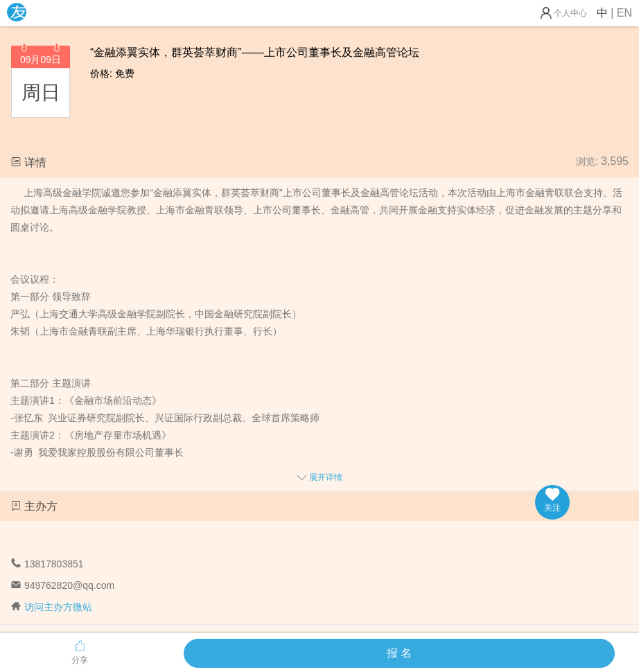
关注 (552, 500)
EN (624, 13)
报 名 (399, 653)
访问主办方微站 (58, 607)
